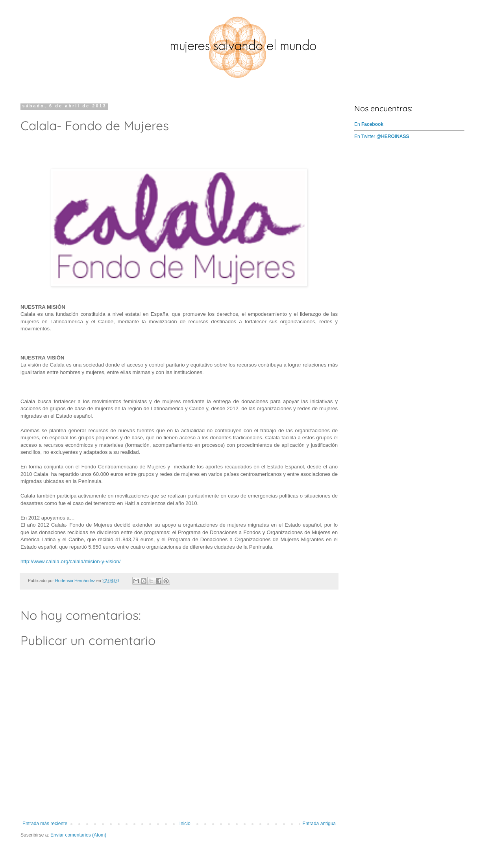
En (369, 124)
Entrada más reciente (45, 824)
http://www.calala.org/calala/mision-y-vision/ (70, 561)
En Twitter (382, 136)
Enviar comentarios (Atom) (78, 835)
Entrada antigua (319, 824)
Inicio (185, 824)
